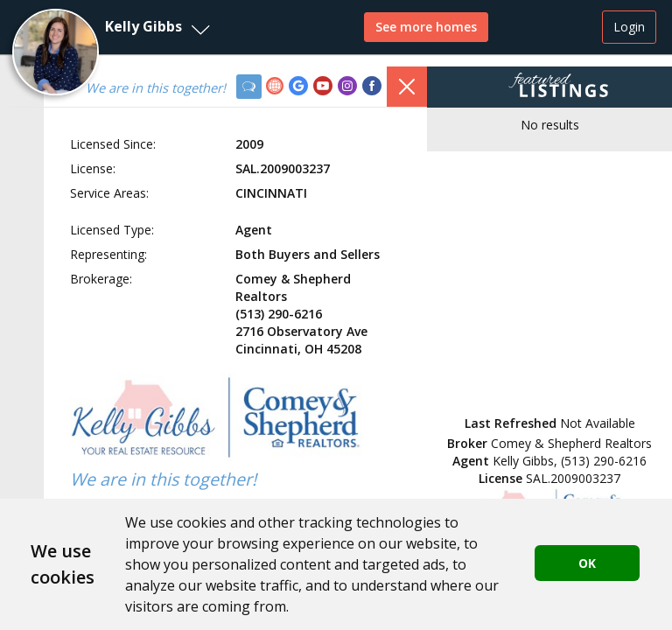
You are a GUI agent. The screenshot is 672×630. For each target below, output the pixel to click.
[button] (109, 27)
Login (629, 27)
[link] (277, 88)
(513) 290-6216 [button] (604, 461)
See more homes (426, 27)
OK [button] (587, 563)
